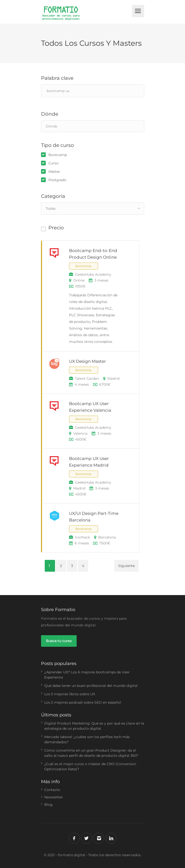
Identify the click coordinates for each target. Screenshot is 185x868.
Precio (56, 228)
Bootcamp (58, 155)
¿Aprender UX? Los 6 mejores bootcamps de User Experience (87, 675)
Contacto (52, 790)
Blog (48, 805)
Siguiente (126, 566)
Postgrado (57, 180)
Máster (54, 172)
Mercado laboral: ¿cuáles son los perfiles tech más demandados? (87, 739)
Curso (53, 163)
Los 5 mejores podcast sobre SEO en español (83, 702)
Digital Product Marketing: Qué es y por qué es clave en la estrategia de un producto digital (94, 726)
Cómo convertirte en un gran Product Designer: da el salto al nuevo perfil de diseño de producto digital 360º (91, 753)
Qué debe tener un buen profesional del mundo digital (91, 686)
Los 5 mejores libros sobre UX (70, 694)
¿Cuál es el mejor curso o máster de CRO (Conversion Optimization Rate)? (90, 766)
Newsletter (54, 797)
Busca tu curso (59, 641)
